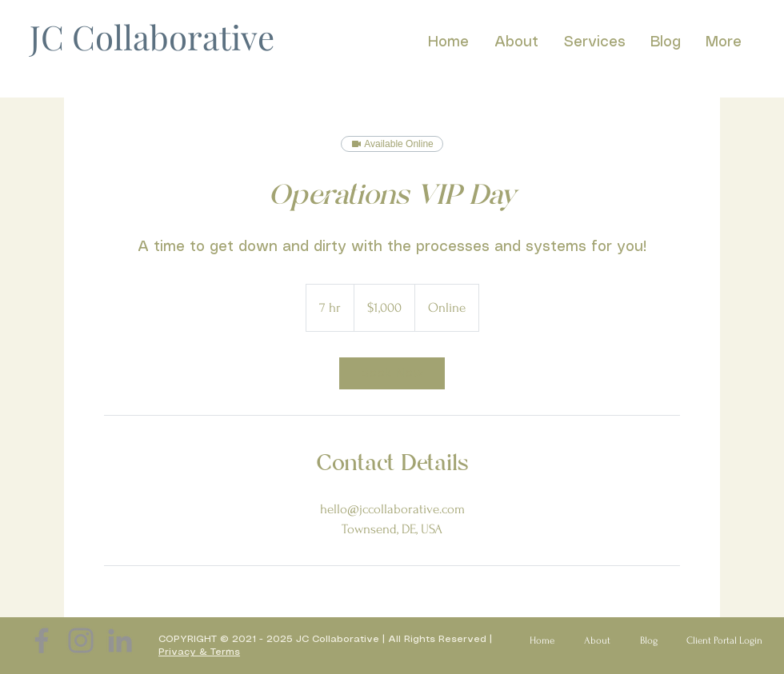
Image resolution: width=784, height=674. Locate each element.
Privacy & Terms (199, 652)
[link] (392, 373)
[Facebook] (42, 640)
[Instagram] (81, 640)
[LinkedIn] (120, 640)
